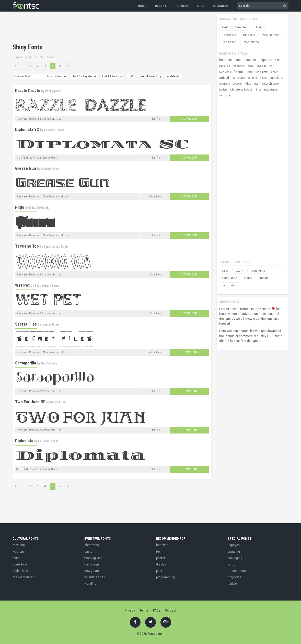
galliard (252, 78)
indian (264, 278)
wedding (90, 584)
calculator (262, 72)
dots (251, 66)
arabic (248, 278)
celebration (229, 278)
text (159, 552)
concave (250, 60)
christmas (92, 545)
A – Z (200, 6)
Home (142, 6)
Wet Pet (22, 285)
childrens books (241, 90)
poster (161, 558)
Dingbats (249, 35)
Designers (221, 6)
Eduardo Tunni (54, 130)
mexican (262, 66)
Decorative (229, 35)
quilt (278, 60)
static (241, 78)
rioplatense (271, 90)
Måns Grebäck (39, 208)
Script (259, 27)
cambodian (229, 285)
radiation (225, 66)
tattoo (232, 564)
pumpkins (276, 78)
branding (234, 552)
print (159, 571)
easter (89, 552)
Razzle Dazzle (28, 91)
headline (162, 545)
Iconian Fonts (50, 169)
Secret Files (26, 324)
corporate (265, 60)
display (161, 564)
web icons (225, 72)
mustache (239, 66)
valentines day (95, 577)
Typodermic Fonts (56, 247)
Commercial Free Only (144, 76)
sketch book (271, 84)
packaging (235, 558)
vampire (225, 95)
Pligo (20, 207)
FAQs (157, 610)
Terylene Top (27, 246)
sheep (275, 72)
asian (16, 558)
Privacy (130, 610)
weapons (225, 84)
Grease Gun (26, 168)
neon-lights (257, 271)
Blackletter (229, 42)
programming (166, 577)
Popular (182, 6)
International (251, 42)
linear (250, 72)
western (18, 552)
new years (92, 571)
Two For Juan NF (30, 402)
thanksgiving (93, 558)
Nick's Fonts (49, 363)
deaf (257, 84)
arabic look (20, 571)
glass (263, 78)
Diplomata (24, 441)
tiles (248, 84)
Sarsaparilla (26, 363)
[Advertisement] (106, 28)
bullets (223, 90)
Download (189, 119)
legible (232, 584)
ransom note (237, 571)
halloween (92, 564)
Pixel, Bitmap (271, 35)
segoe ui (238, 84)
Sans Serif (242, 27)
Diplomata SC (27, 129)
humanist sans (230, 60)
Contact (171, 610)
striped (224, 78)
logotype (234, 545)
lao (234, 78)
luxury (239, 271)
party (225, 271)
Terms (144, 610)
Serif (225, 27)
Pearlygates (53, 91)
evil (272, 66)
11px (258, 90)
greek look (20, 564)
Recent (161, 6)
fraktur (238, 72)
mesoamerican (23, 577)
